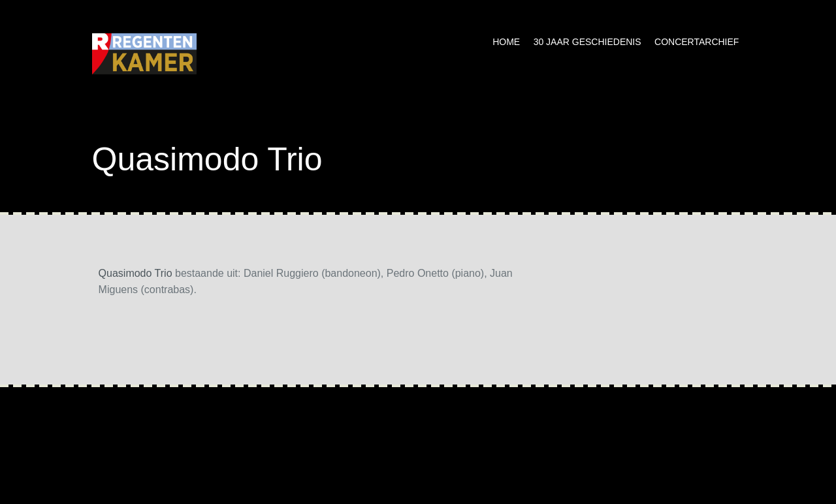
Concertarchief (697, 42)
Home (506, 42)
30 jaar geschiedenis (587, 42)
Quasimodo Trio (136, 273)
